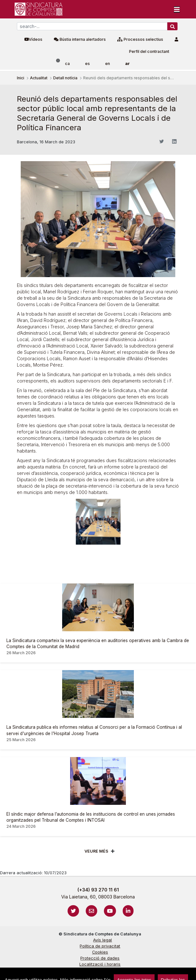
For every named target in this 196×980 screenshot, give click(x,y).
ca (67, 64)
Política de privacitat (100, 946)
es (87, 64)
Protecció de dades (100, 958)
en (108, 64)
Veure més (96, 851)
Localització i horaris (100, 964)
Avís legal (102, 940)
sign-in (13, 972)
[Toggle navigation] (177, 9)
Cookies (100, 952)
